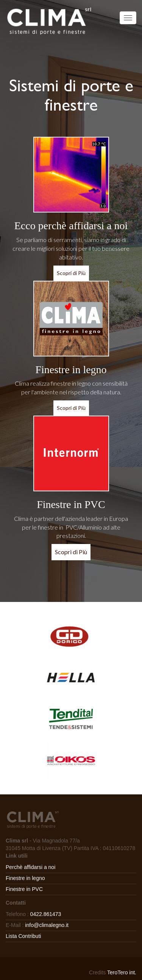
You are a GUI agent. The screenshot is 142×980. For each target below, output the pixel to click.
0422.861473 (46, 914)
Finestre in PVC (24, 889)
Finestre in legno (25, 878)
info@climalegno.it (47, 925)
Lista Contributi (23, 936)
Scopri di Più (71, 273)
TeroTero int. (122, 972)
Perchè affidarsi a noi (30, 867)
